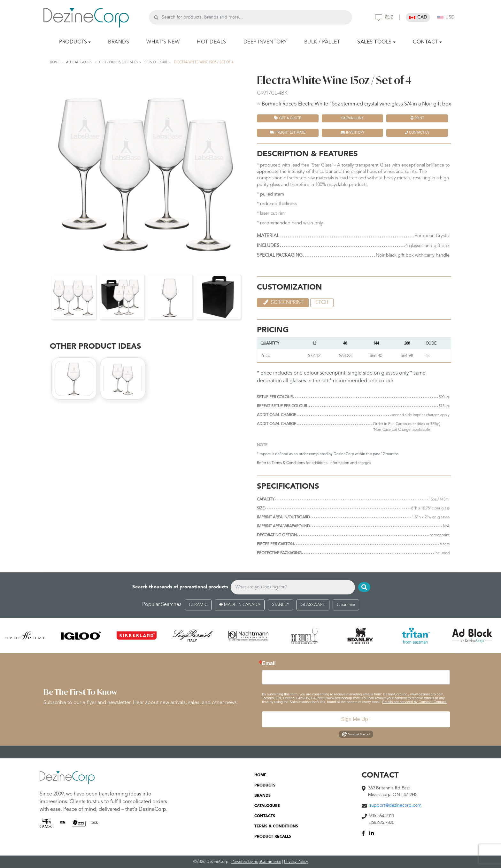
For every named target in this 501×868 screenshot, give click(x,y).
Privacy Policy (296, 862)
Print (417, 118)
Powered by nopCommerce (256, 862)
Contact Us (417, 132)
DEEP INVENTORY (265, 42)
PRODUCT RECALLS (273, 837)
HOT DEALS (212, 42)
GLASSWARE (313, 605)
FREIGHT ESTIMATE (288, 132)
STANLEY (281, 605)
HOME (260, 775)
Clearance (346, 605)
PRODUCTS (265, 786)
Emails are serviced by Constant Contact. (414, 702)
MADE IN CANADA (240, 605)
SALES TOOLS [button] (374, 42)
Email (269, 663)
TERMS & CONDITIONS (276, 826)
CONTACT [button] (425, 42)
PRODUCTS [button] (73, 42)
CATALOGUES (267, 806)
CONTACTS (265, 816)
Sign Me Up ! (356, 719)
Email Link (352, 118)
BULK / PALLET (322, 42)
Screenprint (283, 302)
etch (322, 303)
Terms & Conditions (288, 463)
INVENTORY (353, 132)
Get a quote (288, 118)
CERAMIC (198, 605)
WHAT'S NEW (163, 42)
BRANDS (119, 42)
